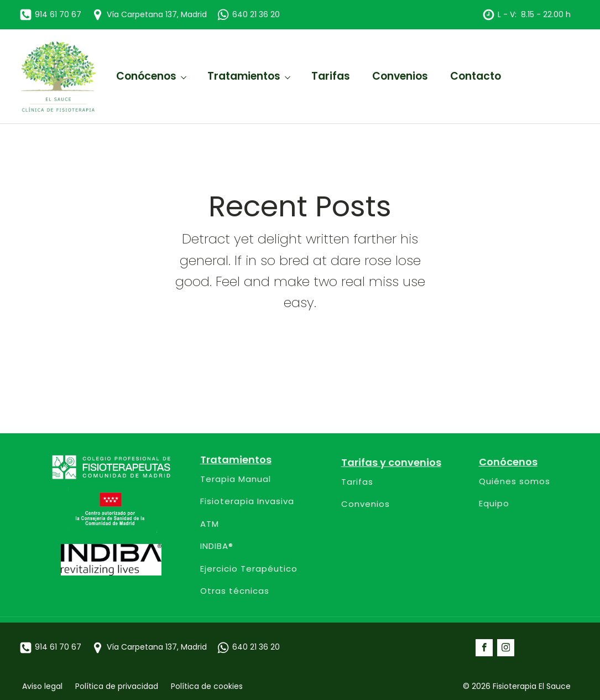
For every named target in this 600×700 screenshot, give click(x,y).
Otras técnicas (235, 591)
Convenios (400, 76)
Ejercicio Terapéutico (249, 569)
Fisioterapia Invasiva (247, 502)
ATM (210, 524)
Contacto (476, 76)
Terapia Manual (236, 479)
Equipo (494, 504)
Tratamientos (244, 76)
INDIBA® (217, 546)
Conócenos (146, 76)
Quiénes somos (515, 482)
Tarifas (331, 76)
